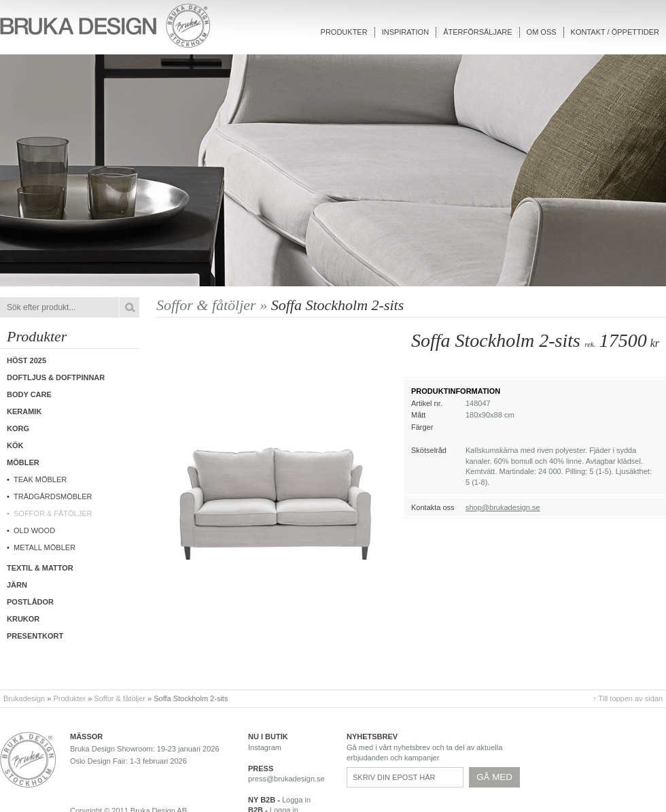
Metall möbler (45, 547)
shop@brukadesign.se (503, 507)
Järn (17, 585)
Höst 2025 (27, 360)
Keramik (24, 411)
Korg (18, 428)
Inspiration (405, 32)
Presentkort (35, 636)
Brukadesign (24, 698)
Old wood (34, 530)
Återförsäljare (477, 32)
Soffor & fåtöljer (53, 513)
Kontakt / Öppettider (615, 32)
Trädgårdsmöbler (53, 496)
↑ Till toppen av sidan (628, 698)
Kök (15, 445)
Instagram (265, 747)
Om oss (542, 32)
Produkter (344, 32)
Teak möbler (40, 479)
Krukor (23, 619)
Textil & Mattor (40, 568)
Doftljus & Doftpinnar (56, 377)
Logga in (296, 800)
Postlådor (30, 602)
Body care (29, 394)
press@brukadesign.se (286, 779)
